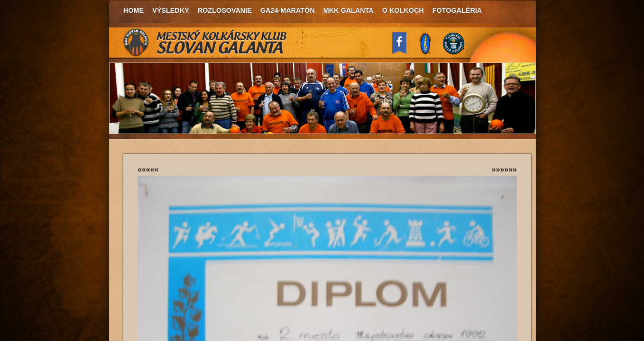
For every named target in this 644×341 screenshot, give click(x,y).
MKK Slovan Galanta (205, 43)
